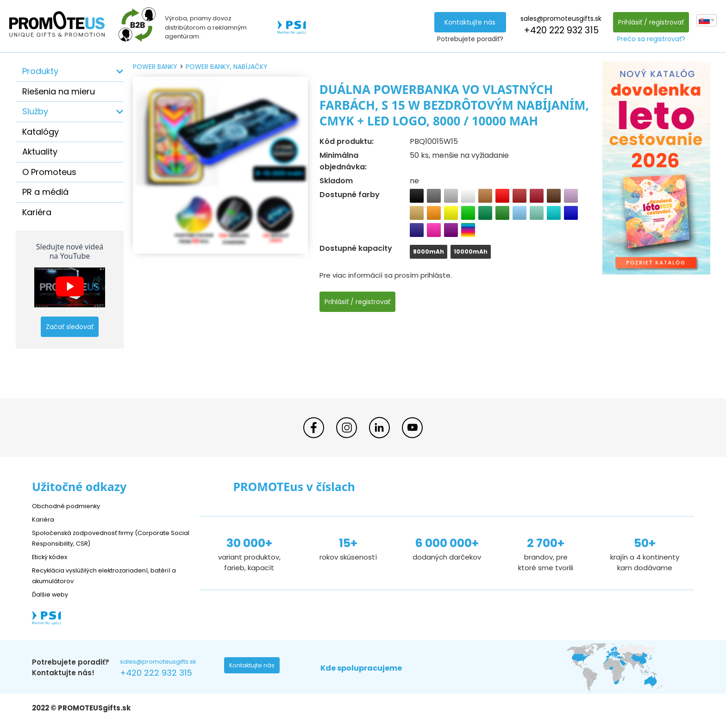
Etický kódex (53, 557)
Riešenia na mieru (59, 91)
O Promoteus (49, 172)
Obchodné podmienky (70, 506)
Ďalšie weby (53, 594)
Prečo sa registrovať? (649, 39)
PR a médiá (45, 192)
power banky (155, 67)
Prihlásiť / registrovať (649, 22)
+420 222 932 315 (558, 30)
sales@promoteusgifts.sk (559, 19)
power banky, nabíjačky (227, 67)
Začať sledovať (70, 327)
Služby (35, 111)
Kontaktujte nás (468, 22)
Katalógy (41, 132)
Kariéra (37, 212)
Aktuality (40, 152)
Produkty (40, 71)
